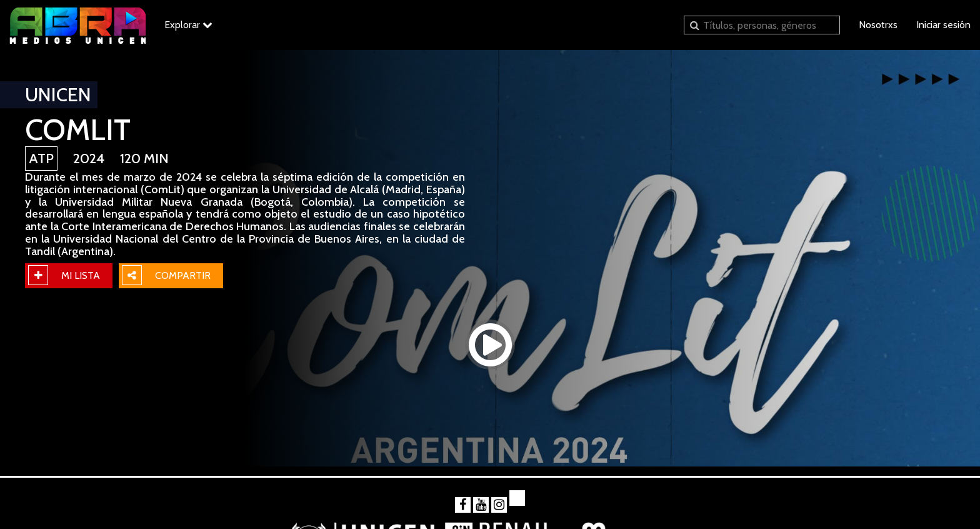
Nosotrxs (878, 25)
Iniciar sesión (943, 25)
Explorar (188, 25)
